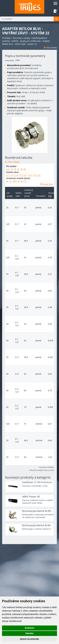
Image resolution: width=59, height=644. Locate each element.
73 (25, 181)
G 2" (30, 175)
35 (15, 169)
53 (19, 181)
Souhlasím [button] (29, 628)
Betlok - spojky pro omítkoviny (26, 41)
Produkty (6, 38)
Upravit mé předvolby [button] (29, 639)
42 (18, 169)
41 (11, 181)
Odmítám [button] (30, 633)
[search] (56, 19)
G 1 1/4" (15, 175)
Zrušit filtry (47, 184)
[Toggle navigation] (55, 3)
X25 (8, 169)
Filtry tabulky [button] (14, 162)
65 (25, 169)
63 (22, 181)
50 (22, 169)
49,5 (15, 181)
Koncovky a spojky (21, 38)
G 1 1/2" (23, 175)
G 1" (8, 175)
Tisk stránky (50, 48)
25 (12, 169)
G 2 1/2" (37, 175)
